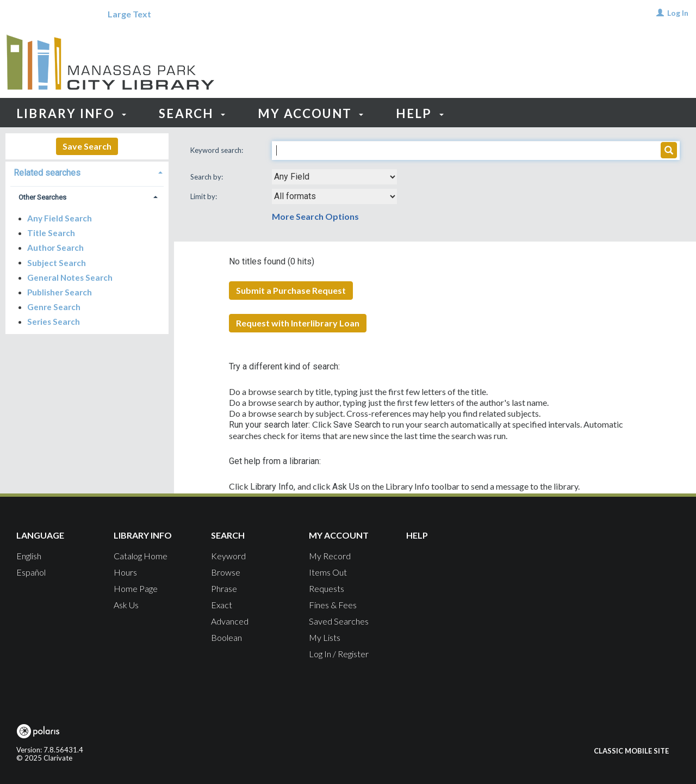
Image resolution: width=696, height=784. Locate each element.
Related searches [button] (47, 173)
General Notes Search (70, 277)
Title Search (51, 233)
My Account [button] (311, 113)
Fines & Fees (333, 605)
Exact (222, 605)
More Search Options (315, 216)
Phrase (224, 588)
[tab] (87, 172)
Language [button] (40, 535)
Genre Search (54, 307)
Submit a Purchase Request (291, 290)
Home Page (136, 588)
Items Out (328, 572)
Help (417, 535)
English (29, 556)
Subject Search (57, 262)
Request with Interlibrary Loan (298, 323)
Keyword (228, 556)
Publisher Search (60, 292)
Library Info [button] (71, 113)
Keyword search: (217, 150)
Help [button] (420, 113)
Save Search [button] (87, 146)
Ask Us (126, 605)
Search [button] (192, 113)
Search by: (207, 177)
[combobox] (334, 177)
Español (31, 572)
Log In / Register (339, 654)
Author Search (55, 248)
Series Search (54, 322)
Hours (125, 572)
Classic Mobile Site (631, 751)
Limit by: (204, 196)
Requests (327, 588)
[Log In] (660, 13)
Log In (678, 13)
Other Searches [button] (42, 197)
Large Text (129, 14)
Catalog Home (141, 556)
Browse (226, 572)
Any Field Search (60, 218)
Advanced (230, 621)
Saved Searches (339, 621)
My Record (330, 556)
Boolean (226, 637)
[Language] (40, 14)
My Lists (325, 637)
